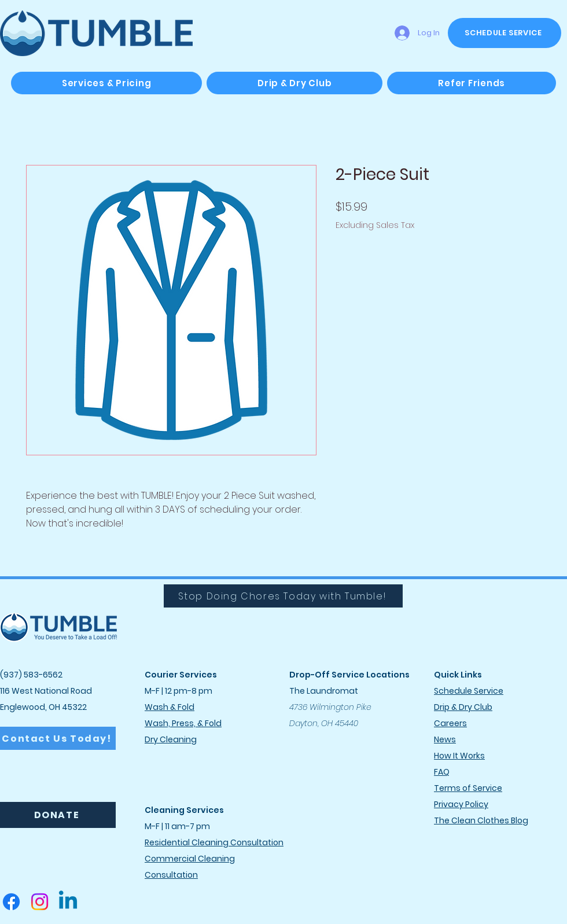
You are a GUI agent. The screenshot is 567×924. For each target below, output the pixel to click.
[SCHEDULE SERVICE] (505, 33)
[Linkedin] (68, 902)
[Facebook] (11, 902)
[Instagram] (40, 902)
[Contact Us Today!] (58, 738)
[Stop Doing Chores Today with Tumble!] (283, 596)
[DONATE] (58, 815)
